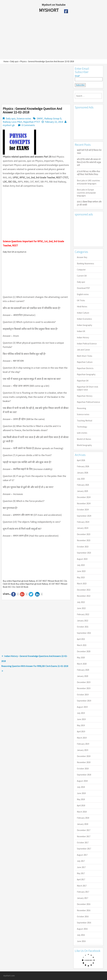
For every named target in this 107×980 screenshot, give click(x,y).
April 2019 (81, 731)
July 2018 (81, 787)
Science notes (24, 118)
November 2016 (84, 910)
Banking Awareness (85, 263)
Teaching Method (84, 421)
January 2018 (82, 824)
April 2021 (81, 639)
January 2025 (82, 491)
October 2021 (83, 627)
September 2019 (84, 701)
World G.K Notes (84, 439)
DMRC (40, 118)
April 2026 (81, 460)
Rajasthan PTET (32, 122)
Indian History (83, 337)
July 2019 (81, 713)
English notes (83, 294)
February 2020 (83, 670)
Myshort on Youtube (54, 5)
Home (6, 61)
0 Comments (28, 125)
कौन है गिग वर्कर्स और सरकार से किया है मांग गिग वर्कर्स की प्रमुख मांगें (89, 162)
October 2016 (83, 917)
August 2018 (82, 781)
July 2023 (81, 565)
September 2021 (84, 633)
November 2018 (84, 762)
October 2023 (83, 547)
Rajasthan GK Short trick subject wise (87, 388)
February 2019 (83, 744)
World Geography (84, 445)
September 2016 (84, 923)
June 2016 (81, 941)
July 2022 (81, 602)
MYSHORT (49, 10)
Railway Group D (53, 118)
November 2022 (84, 596)
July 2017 (81, 861)
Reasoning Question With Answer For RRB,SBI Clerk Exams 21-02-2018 (35, 666)
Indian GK (81, 331)
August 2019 (82, 707)
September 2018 (84, 775)
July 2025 (81, 479)
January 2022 (82, 621)
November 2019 (84, 688)
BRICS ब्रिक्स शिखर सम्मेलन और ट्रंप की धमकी (89, 203)
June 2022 (81, 608)
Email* (88, 78)
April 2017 (81, 879)
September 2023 (84, 553)
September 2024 (84, 516)
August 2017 (82, 855)
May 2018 (81, 799)
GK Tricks (81, 300)
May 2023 (81, 577)
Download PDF (83, 288)
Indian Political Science (87, 344)
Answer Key (82, 257)
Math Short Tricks (85, 356)
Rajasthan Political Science (88, 402)
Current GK (82, 276)
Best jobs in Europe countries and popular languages (86, 193)
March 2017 (82, 886)
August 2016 (82, 929)
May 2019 (81, 725)
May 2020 (81, 658)
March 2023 (82, 584)
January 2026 (82, 473)
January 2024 (82, 528)
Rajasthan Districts (85, 368)
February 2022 (83, 614)
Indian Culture (83, 313)
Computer (81, 270)
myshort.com (9, 976)
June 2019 (81, 719)
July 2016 (81, 935)
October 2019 (83, 695)
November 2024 (84, 503)
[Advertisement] (47, 37)
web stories (82, 433)
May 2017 (81, 873)
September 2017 (84, 849)
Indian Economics (84, 319)
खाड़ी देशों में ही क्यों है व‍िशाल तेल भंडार (89, 152)
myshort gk (9, 125)
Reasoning (82, 408)
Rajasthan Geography (86, 374)
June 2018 (81, 793)
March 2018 (82, 812)
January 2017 (82, 898)
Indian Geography (84, 325)
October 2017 (83, 843)
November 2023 (84, 540)
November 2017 (84, 836)
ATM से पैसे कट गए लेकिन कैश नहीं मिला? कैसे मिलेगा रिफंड (88, 173)
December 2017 (84, 830)
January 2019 (82, 750)
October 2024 (83, 510)
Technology (82, 427)
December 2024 (84, 497)
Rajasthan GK (83, 381)
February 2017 (83, 892)
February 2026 (83, 466)
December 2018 (84, 756)
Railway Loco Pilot (12, 122)
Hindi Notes (82, 307)
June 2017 (81, 867)
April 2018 (81, 805)
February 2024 (83, 522)
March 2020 (82, 664)
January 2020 (82, 676)
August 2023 (82, 559)
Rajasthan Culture (85, 362)
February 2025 (83, 485)
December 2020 (84, 651)
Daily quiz (14, 61)
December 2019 (84, 682)
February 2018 (83, 818)
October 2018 (83, 769)
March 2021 (82, 645)
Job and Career (83, 350)
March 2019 (82, 738)
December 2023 (84, 534)
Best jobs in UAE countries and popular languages (88, 182)
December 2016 (84, 904)
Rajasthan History (85, 396)
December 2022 (84, 590)
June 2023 (81, 571)
